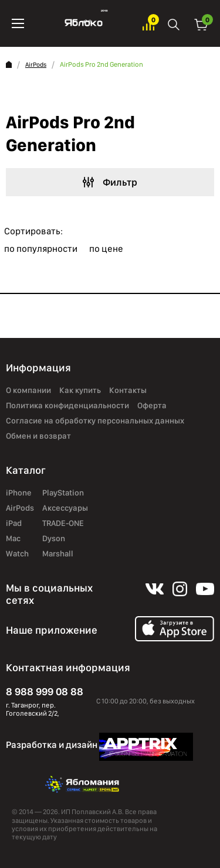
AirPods (36, 65)
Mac (13, 538)
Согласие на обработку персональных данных (95, 421)
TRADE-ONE (63, 523)
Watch (17, 553)
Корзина (201, 24)
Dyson (54, 538)
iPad (14, 523)
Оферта (152, 405)
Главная (9, 64)
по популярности (41, 249)
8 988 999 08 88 (45, 691)
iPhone (19, 493)
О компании (28, 390)
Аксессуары (65, 508)
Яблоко (84, 23)
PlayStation (63, 493)
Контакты (128, 390)
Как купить (80, 390)
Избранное (148, 24)
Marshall (58, 553)
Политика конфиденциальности (67, 405)
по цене (106, 249)
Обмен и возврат (38, 436)
